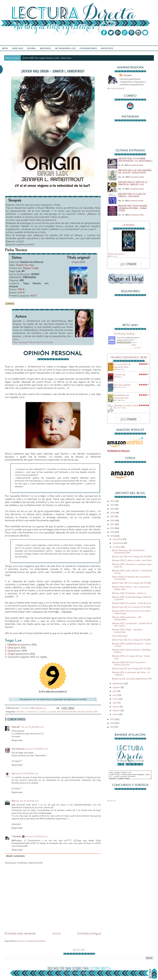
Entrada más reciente (20, 934)
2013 (113, 719)
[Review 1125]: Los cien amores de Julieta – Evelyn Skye (135, 172)
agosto (117, 687)
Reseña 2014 (91, 712)
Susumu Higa (121, 408)
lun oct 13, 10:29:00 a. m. (27, 774)
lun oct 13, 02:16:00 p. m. (28, 801)
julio (115, 691)
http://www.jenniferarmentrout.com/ (33, 342)
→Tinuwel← (16, 837)
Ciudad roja (120, 375)
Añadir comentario (15, 856)
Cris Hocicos (18, 749)
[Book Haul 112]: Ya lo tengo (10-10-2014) (131, 640)
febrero (117, 711)
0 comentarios (134, 165)
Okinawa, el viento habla (126, 406)
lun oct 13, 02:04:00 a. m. (37, 749)
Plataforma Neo (25, 265)
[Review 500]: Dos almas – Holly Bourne (132, 603)
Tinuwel (119, 338)
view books (137, 348)
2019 (113, 517)
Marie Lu (119, 377)
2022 (113, 505)
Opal (10, 651)
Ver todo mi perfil (116, 88)
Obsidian (12, 645)
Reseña (81, 712)
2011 (112, 727)
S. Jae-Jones (120, 400)
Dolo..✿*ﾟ (16, 727)
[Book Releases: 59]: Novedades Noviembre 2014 (128, 552)
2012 (112, 723)
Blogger (90, 973)
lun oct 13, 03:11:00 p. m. (37, 837)
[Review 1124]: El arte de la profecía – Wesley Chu (133, 184)
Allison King (120, 369)
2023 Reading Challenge (124, 334)
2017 (112, 524)
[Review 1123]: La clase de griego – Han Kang (132, 195)
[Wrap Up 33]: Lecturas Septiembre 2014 (132, 679)
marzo (116, 707)
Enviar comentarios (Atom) (32, 941)
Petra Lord (114, 256)
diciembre (118, 539)
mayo (116, 699)
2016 (113, 528)
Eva (13, 801)
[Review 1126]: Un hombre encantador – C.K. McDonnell (136, 160)
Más (141, 165)
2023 (113, 501)
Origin (75, 262)
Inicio (57, 934)
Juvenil (42, 712)
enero (116, 714)
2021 (113, 509)
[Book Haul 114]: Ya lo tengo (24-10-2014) (132, 583)
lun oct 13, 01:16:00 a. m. (33, 727)
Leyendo (129, 225)
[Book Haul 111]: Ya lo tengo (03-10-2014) (131, 669)
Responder (17, 740)
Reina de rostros (116, 254)
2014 (113, 536)
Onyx (10, 648)
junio (115, 695)
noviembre (118, 543)
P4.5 (59, 712)
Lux (48, 712)
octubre (117, 547)
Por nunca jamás (122, 385)
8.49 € (21, 293)
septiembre (119, 684)
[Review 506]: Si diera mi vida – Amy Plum (132, 560)
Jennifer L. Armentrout (27, 712)
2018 (113, 521)
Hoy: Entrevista (120, 636)
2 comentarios (135, 189)
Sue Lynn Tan (121, 387)
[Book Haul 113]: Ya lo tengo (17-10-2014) (131, 607)
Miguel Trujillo (31, 268)
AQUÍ (34, 296)
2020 (113, 513)
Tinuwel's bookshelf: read (129, 358)
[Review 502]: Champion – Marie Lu (129, 593)
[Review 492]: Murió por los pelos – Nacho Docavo (129, 664)
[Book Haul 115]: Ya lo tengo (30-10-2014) (132, 557)
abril (115, 703)
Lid (13, 774)
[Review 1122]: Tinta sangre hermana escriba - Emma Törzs (47, 58)
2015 (113, 532)
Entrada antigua (89, 934)
